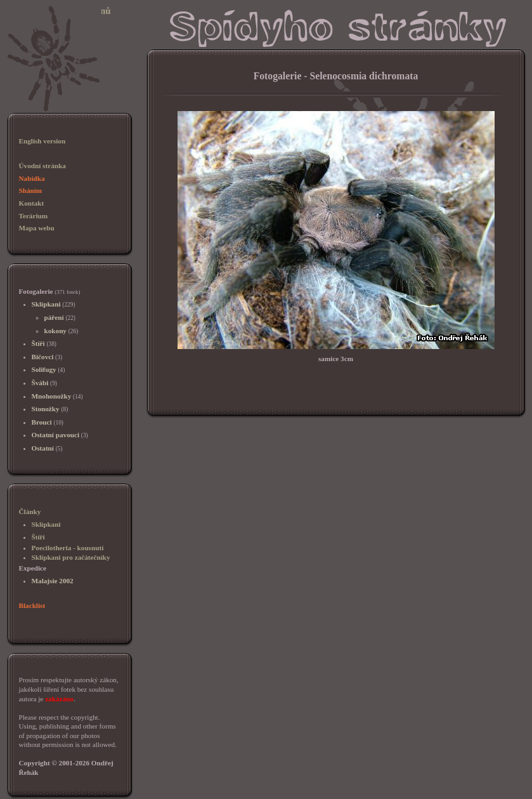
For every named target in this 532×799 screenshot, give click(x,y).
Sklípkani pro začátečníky (71, 557)
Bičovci (43, 357)
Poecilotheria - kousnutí (68, 548)
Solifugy (44, 369)
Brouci (42, 422)
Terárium (34, 216)
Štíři (38, 343)
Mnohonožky (52, 396)
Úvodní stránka (42, 166)
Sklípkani (46, 304)
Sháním (31, 190)
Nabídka (32, 178)
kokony (55, 331)
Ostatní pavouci (56, 435)
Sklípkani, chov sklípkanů (59, 11)
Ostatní (43, 448)
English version (42, 141)
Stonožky (46, 409)
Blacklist (32, 605)
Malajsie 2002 (53, 581)
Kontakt (32, 203)
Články (30, 512)
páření (54, 317)
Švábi (40, 383)
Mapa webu (37, 228)
